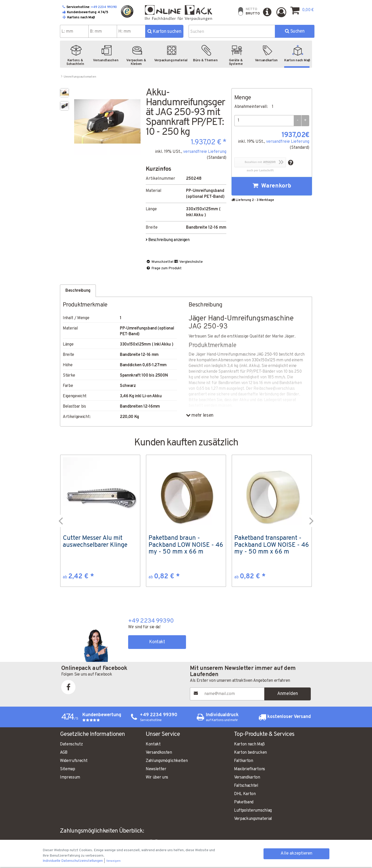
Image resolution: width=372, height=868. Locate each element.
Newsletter (156, 769)
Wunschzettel (160, 262)
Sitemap (68, 769)
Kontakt (157, 642)
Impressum (70, 777)
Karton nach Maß (249, 744)
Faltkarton (244, 761)
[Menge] (264, 121)
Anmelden (288, 694)
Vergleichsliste (188, 262)
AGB (64, 753)
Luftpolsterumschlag (253, 811)
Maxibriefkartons (250, 769)
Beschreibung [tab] (78, 291)
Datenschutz (71, 744)
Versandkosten (159, 753)
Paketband (244, 802)
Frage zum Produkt (164, 268)
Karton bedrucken (250, 753)
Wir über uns (157, 777)
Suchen (295, 31)
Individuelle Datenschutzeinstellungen (73, 861)
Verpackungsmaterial (253, 819)
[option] (100, 521)
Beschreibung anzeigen (168, 240)
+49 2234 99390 (104, 7)
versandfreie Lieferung (205, 152)
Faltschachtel (246, 786)
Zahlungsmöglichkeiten (167, 761)
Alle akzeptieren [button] (296, 854)
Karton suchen (164, 32)
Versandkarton (247, 777)
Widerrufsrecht (74, 761)
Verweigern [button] (113, 861)
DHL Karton (245, 794)
